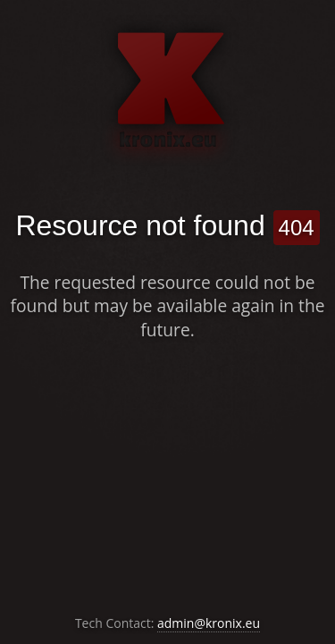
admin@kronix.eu (209, 623)
